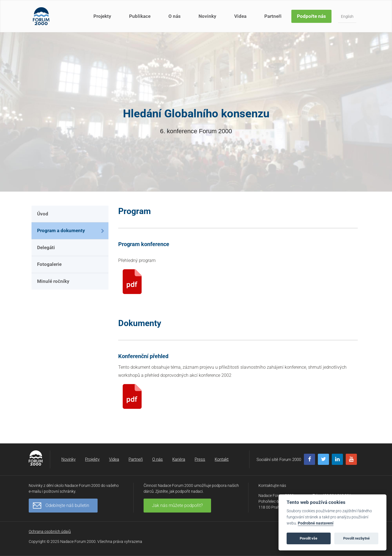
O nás (175, 16)
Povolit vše (308, 538)
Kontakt (222, 459)
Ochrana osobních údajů (50, 531)
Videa (240, 16)
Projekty (102, 16)
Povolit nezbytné (356, 538)
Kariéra (179, 459)
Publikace (140, 16)
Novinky (207, 16)
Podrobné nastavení (316, 523)
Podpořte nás (311, 16)
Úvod (43, 214)
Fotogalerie (49, 264)
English (347, 16)
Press (200, 459)
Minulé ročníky (53, 281)
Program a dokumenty (61, 230)
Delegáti (46, 247)
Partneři (273, 16)
